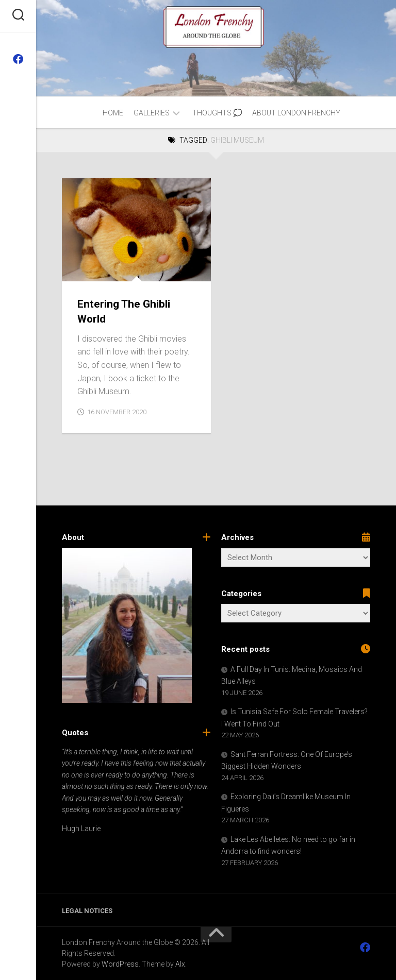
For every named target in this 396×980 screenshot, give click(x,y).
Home (113, 113)
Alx (180, 964)
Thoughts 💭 (217, 113)
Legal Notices (87, 911)
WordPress (120, 964)
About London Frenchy (296, 113)
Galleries (152, 113)
